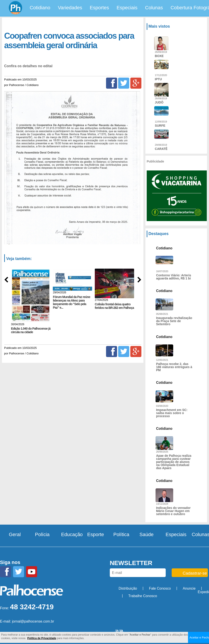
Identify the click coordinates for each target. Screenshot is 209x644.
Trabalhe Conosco (143, 596)
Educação (72, 534)
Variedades (70, 8)
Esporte (96, 534)
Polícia (42, 534)
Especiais (127, 8)
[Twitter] (124, 83)
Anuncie (189, 588)
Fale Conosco (160, 588)
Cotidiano (40, 8)
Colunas (154, 8)
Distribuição (128, 588)
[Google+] (136, 83)
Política (121, 534)
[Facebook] (112, 83)
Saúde (146, 534)
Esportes (99, 8)
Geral (15, 534)
